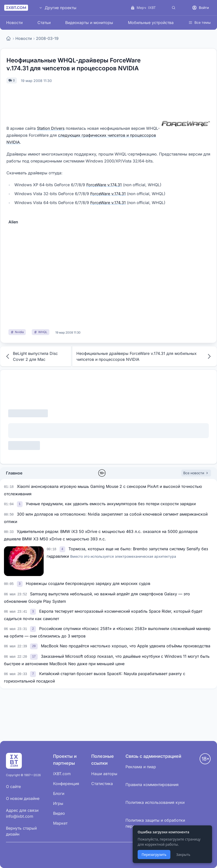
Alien (13, 222)
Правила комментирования (152, 785)
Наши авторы (104, 774)
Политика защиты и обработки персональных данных (155, 823)
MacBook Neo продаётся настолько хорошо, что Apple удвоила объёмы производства (126, 646)
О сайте (13, 787)
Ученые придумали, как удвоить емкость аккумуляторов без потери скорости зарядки (111, 504)
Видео (59, 813)
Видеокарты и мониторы (89, 23)
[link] (20, 504)
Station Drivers (51, 128)
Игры (58, 803)
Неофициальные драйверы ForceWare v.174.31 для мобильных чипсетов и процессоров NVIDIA (145, 356)
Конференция (66, 784)
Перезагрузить (154, 855)
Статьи (44, 23)
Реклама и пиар (141, 767)
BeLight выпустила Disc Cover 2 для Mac (31, 356)
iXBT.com (62, 774)
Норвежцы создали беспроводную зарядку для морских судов (88, 583)
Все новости (196, 473)
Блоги (59, 793)
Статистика (102, 784)
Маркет (60, 823)
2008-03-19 (47, 38)
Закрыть (183, 855)
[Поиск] (174, 8)
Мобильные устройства (151, 23)
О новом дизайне (23, 798)
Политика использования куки (155, 802)
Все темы (200, 22)
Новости (14, 23)
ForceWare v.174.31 (104, 185)
